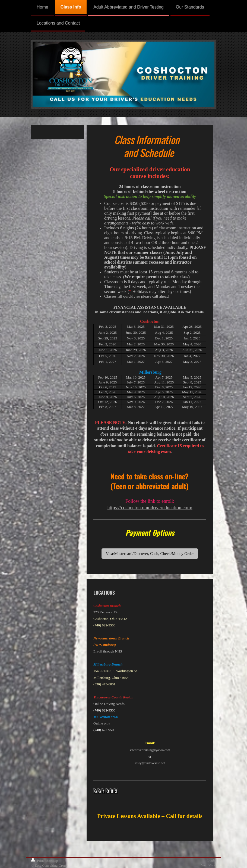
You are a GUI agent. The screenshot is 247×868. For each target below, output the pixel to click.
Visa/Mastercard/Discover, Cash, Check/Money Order (150, 554)
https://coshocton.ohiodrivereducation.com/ (150, 508)
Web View (208, 865)
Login (212, 860)
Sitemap (52, 861)
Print (38, 861)
